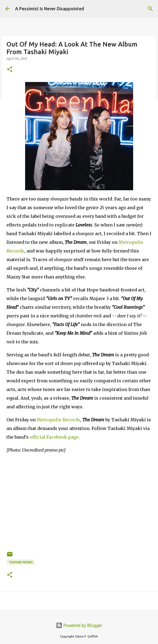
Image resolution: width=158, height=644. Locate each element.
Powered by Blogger (79, 625)
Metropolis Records (58, 420)
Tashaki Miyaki (21, 562)
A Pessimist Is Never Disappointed (50, 9)
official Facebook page (54, 437)
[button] (10, 70)
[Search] (150, 9)
